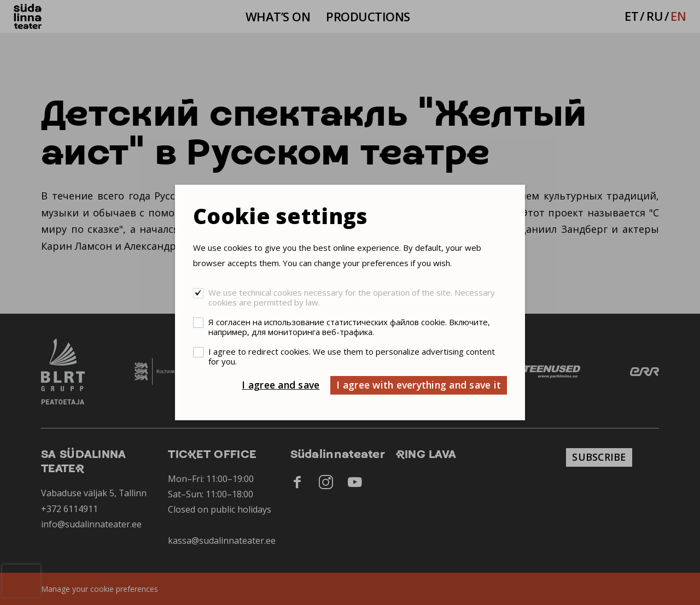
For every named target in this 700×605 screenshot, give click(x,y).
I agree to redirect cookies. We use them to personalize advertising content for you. (352, 356)
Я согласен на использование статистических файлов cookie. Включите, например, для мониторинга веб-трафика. (349, 327)
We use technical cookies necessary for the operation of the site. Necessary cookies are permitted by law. (352, 297)
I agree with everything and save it (419, 385)
